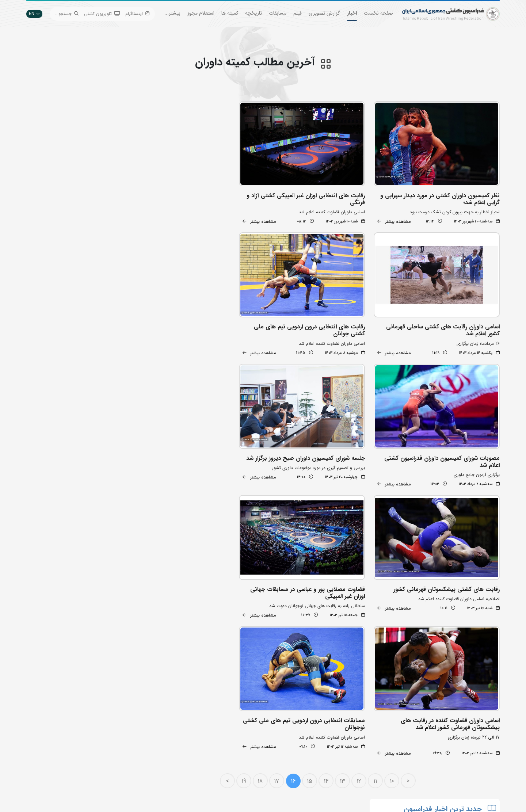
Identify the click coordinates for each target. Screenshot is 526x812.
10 (395, 612)
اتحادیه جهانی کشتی (239, 730)
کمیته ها (230, 13)
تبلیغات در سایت (163, 730)
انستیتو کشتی (166, 752)
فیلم (298, 13)
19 (247, 612)
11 (378, 612)
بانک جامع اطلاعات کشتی (236, 719)
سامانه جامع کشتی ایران (156, 773)
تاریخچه (254, 13)
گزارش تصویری (324, 13)
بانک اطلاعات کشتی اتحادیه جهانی (227, 752)
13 (345, 612)
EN (34, 14)
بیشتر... (172, 13)
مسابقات (278, 13)
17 (280, 612)
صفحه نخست (378, 13)
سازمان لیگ (168, 763)
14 (329, 612)
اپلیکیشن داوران (164, 741)
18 (263, 612)
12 (362, 612)
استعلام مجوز (201, 13)
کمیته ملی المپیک (243, 763)
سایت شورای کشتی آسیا (237, 773)
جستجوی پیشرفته (162, 719)
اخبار (352, 13)
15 (312, 612)
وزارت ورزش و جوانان (239, 741)
